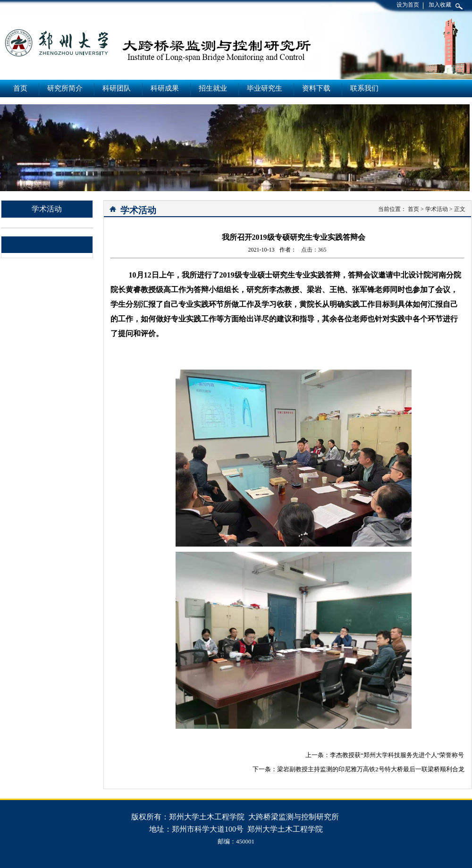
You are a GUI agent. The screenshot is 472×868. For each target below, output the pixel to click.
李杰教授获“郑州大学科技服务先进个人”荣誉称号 (397, 755)
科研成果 (165, 88)
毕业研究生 (265, 88)
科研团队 (117, 88)
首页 (20, 88)
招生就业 (213, 88)
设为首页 (408, 5)
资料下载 (316, 88)
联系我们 (364, 88)
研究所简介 (65, 88)
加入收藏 (440, 5)
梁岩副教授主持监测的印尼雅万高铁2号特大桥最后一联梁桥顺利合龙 (371, 769)
